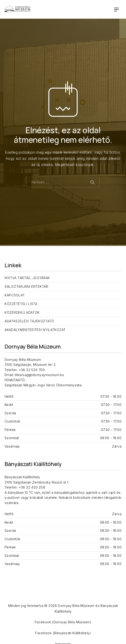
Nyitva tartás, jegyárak (27, 278)
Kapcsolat (15, 295)
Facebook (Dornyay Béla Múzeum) (63, 622)
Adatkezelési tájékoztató (29, 321)
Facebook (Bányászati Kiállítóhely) (63, 633)
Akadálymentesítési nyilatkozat (35, 330)
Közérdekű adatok (22, 312)
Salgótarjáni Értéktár (26, 286)
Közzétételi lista (21, 304)
